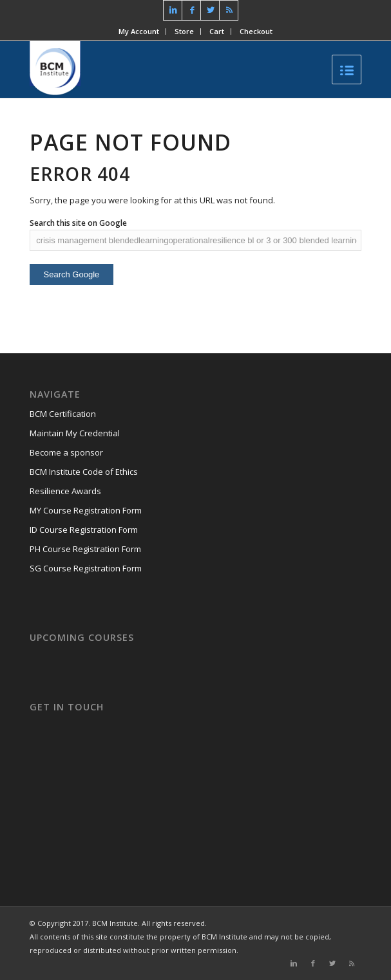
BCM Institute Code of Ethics (84, 472)
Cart (217, 32)
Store (184, 32)
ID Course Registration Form (84, 530)
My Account (139, 32)
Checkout (256, 32)
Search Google (72, 274)
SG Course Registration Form (86, 568)
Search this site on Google (78, 223)
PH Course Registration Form (85, 549)
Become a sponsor (66, 452)
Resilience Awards (65, 491)
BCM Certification (63, 414)
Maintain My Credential (75, 433)
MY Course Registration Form (86, 510)
